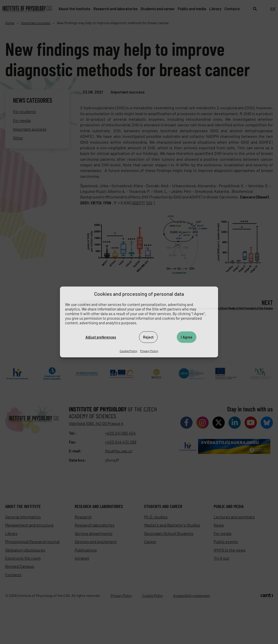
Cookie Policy (129, 351)
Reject (148, 337)
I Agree (187, 337)
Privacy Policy (149, 351)
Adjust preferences (101, 337)
